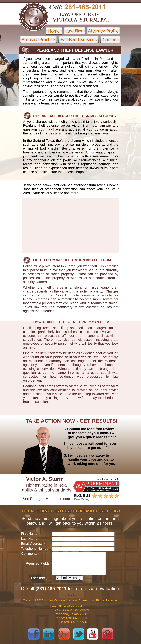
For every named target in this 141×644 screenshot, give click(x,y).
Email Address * (33, 544)
